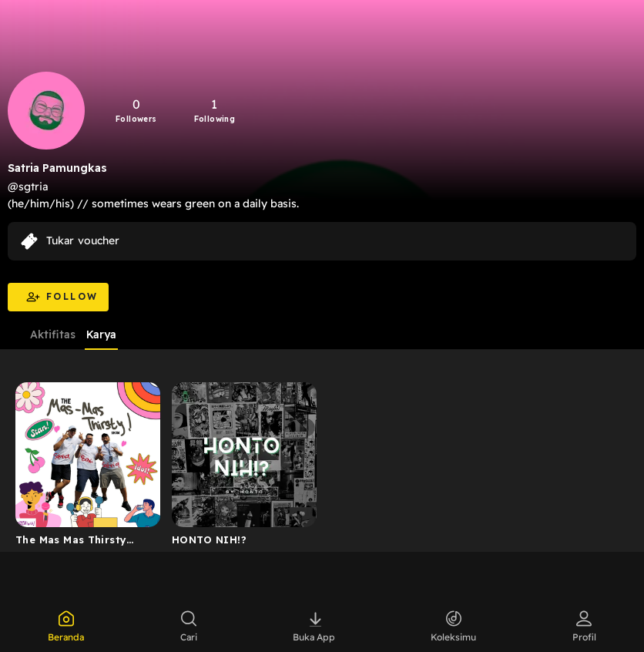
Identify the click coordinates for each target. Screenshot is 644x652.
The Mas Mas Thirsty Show (71, 543)
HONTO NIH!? (209, 539)
